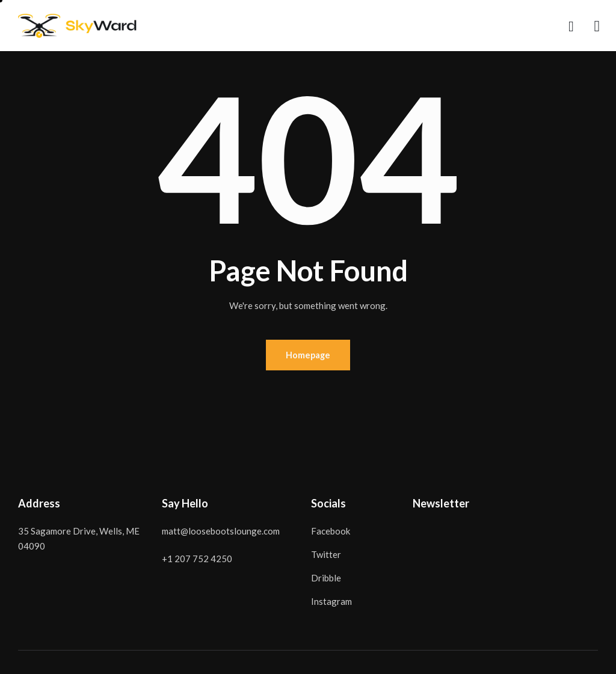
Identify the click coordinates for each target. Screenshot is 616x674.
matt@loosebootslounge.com (221, 532)
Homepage (308, 355)
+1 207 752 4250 (197, 560)
